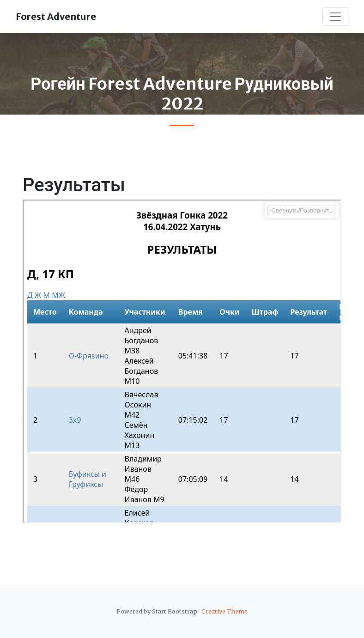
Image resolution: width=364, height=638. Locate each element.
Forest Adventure (56, 16)
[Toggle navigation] (335, 17)
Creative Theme (224, 611)
